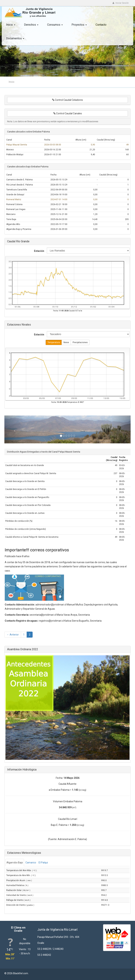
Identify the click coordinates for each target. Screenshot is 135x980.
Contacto (101, 25)
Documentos (15, 38)
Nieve (66, 342)
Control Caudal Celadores (67, 100)
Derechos (31, 25)
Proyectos (79, 25)
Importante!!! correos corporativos (37, 550)
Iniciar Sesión (121, 3)
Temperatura (54, 342)
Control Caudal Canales (68, 113)
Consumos (55, 25)
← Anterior (13, 635)
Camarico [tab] (31, 863)
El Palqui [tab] (43, 863)
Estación (39, 251)
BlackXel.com (21, 973)
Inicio (11, 25)
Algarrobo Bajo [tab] (15, 863)
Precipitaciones (80, 342)
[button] (14, 430)
